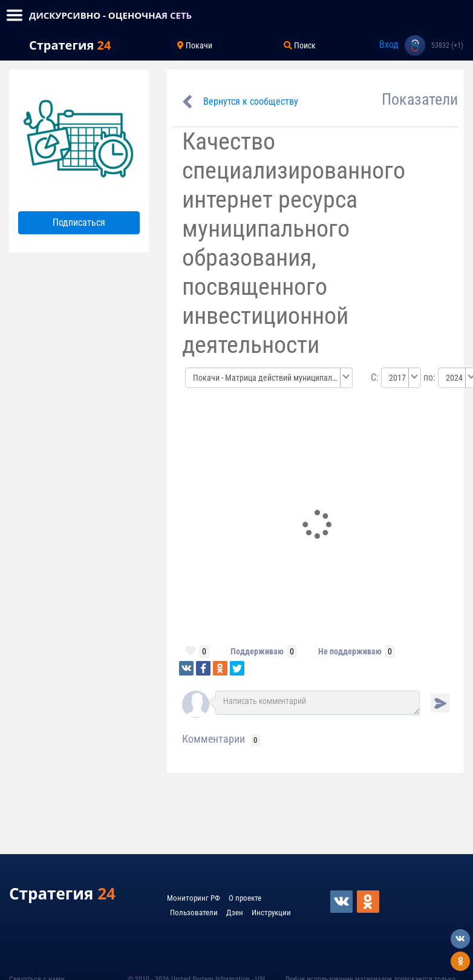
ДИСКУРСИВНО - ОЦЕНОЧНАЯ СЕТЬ (110, 15)
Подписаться (79, 222)
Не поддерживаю (350, 651)
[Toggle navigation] (15, 15)
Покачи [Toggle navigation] (195, 45)
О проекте (245, 898)
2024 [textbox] (454, 378)
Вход (389, 44)
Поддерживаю (257, 651)
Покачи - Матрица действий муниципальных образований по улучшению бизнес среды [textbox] (266, 378)
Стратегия (70, 45)
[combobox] (269, 378)
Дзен (235, 913)
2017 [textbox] (397, 378)
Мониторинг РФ (194, 898)
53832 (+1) (447, 45)
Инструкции (271, 913)
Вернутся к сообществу (251, 101)
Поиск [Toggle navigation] (300, 45)
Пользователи (194, 913)
